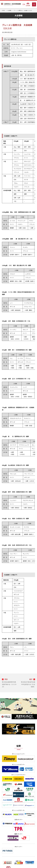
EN (24, 4)
